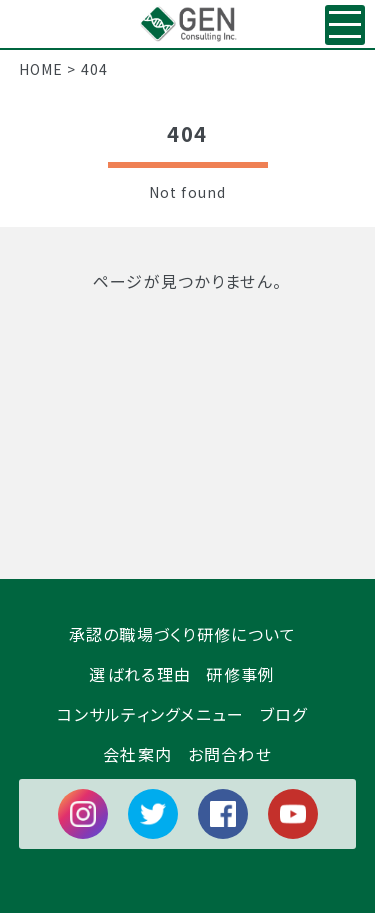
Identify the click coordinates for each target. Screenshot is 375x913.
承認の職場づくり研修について (183, 633)
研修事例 (240, 673)
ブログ (284, 713)
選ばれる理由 (140, 673)
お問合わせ (230, 753)
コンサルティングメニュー (150, 713)
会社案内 (137, 753)
